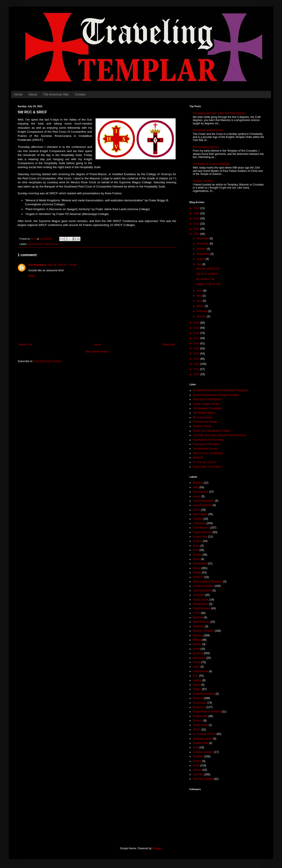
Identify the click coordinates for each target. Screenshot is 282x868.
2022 (197, 229)
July (199, 264)
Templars (198, 756)
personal (32, 244)
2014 (197, 354)
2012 (197, 364)
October (202, 249)
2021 (197, 234)
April (200, 301)
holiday (197, 573)
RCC (41, 244)
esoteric (197, 541)
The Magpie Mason (204, 413)
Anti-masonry (201, 492)
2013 (197, 359)
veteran (197, 770)
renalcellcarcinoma (204, 694)
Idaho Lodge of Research (208, 582)
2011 (197, 369)
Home (18, 94)
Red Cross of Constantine (208, 453)
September (204, 254)
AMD (196, 487)
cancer (197, 496)
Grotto (196, 559)
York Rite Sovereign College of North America (219, 435)
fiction (196, 546)
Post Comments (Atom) (47, 361)
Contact (80, 94)
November (203, 244)
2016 (197, 343)
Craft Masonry (201, 528)
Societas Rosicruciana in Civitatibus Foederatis (220, 390)
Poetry (197, 662)
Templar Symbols (203, 181)
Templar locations (203, 752)
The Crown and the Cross (208, 130)
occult (196, 649)
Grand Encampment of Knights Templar (216, 395)
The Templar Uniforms (206, 147)
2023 (197, 224)
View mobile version (97, 352)
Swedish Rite (200, 743)
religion (197, 689)
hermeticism (200, 563)
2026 (197, 208)
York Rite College (203, 779)
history (197, 568)
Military (197, 640)
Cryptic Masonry (202, 532)
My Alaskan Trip (205, 279)
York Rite (198, 774)
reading (197, 680)
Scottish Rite (200, 716)
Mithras (197, 644)
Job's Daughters (202, 591)
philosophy (199, 658)
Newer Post (26, 345)
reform (197, 685)
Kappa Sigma (201, 600)
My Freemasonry (203, 417)
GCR (196, 550)
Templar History (202, 426)
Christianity (199, 523)
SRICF (48, 244)
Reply (32, 276)
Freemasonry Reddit (205, 422)
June (200, 291)
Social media (200, 725)
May (200, 296)
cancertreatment (202, 505)
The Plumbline (37, 265)
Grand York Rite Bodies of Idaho (212, 431)
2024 (197, 218)
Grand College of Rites (206, 404)
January (202, 316)
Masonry (198, 635)
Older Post (169, 345)
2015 (197, 349)
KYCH (196, 613)
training (197, 761)
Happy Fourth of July (208, 284)
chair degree (200, 514)
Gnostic (197, 555)
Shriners (198, 721)
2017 (197, 338)
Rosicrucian (200, 703)
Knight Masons (201, 608)
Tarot (196, 747)
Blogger (157, 848)
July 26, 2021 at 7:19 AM (62, 265)
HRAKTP (198, 458)
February (202, 311)
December (203, 239)
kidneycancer (201, 604)
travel (56, 244)
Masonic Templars (203, 631)
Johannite (199, 595)
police (196, 667)
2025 (197, 213)
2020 (197, 323)
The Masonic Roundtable (207, 408)
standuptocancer (203, 739)
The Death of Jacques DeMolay (211, 164)
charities (198, 519)
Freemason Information (206, 444)
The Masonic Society (205, 449)
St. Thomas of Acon (204, 462)
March (201, 306)
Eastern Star (200, 537)
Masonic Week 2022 (208, 269)
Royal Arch (199, 707)
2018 (197, 333)
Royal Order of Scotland (207, 467)
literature (198, 617)
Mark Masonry (201, 622)
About (33, 94)
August (201, 259)
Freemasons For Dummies (208, 440)
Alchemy (198, 483)
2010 (197, 374)
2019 (197, 328)
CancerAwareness (204, 501)
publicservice (200, 671)
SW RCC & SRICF (207, 274)
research (198, 698)
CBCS (196, 510)
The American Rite (56, 94)
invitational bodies (203, 586)
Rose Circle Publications (207, 399)
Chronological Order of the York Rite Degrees (219, 113)
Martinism (199, 626)
